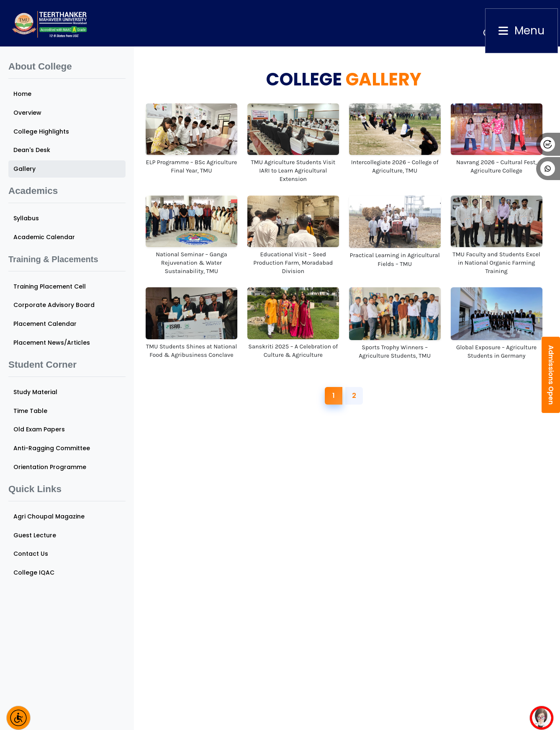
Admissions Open (551, 375)
